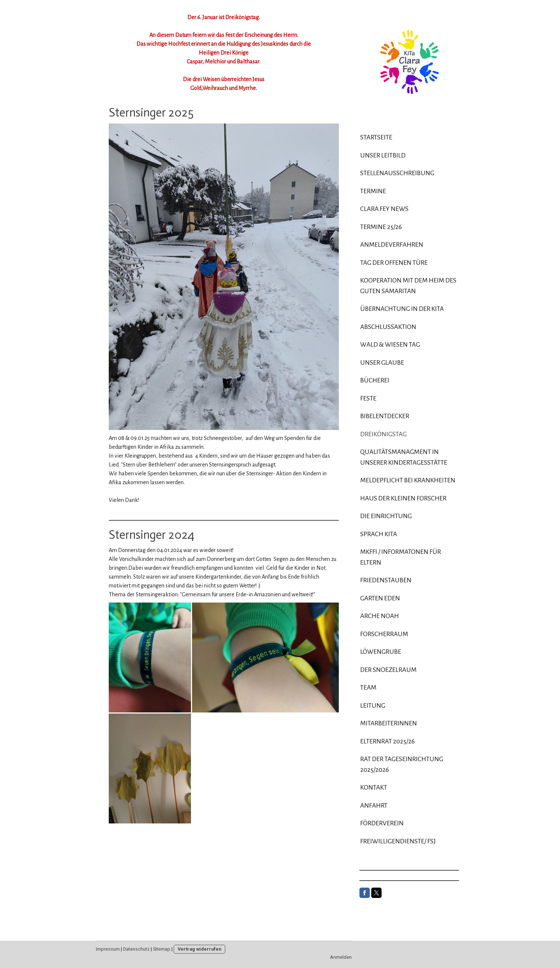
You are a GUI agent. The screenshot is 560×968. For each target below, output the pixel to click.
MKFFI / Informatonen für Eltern (401, 557)
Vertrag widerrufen (199, 949)
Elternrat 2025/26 (387, 741)
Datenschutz (136, 949)
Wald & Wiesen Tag (390, 345)
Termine (373, 191)
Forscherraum (384, 634)
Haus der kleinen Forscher (403, 498)
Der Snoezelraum (388, 670)
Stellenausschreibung (397, 173)
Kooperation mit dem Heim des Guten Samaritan (408, 286)
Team (368, 688)
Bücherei (375, 380)
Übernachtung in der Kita (402, 309)
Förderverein (382, 823)
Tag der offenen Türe (394, 263)
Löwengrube (381, 652)
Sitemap (162, 949)
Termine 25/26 (381, 227)
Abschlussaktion (388, 327)
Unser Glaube (382, 363)
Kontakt (374, 787)
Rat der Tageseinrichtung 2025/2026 (402, 764)
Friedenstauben (386, 580)
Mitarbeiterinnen (389, 723)
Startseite (376, 137)
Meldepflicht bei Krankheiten (408, 480)
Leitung (373, 706)
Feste (368, 398)
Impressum (108, 949)
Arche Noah (380, 616)
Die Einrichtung (386, 516)
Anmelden (341, 957)
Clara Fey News (384, 209)
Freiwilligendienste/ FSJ (398, 841)
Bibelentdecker (385, 416)
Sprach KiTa (379, 534)
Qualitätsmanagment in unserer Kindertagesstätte (404, 457)
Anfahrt (374, 806)
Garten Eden (380, 598)
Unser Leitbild (383, 155)
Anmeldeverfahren (392, 245)
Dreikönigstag (383, 434)
